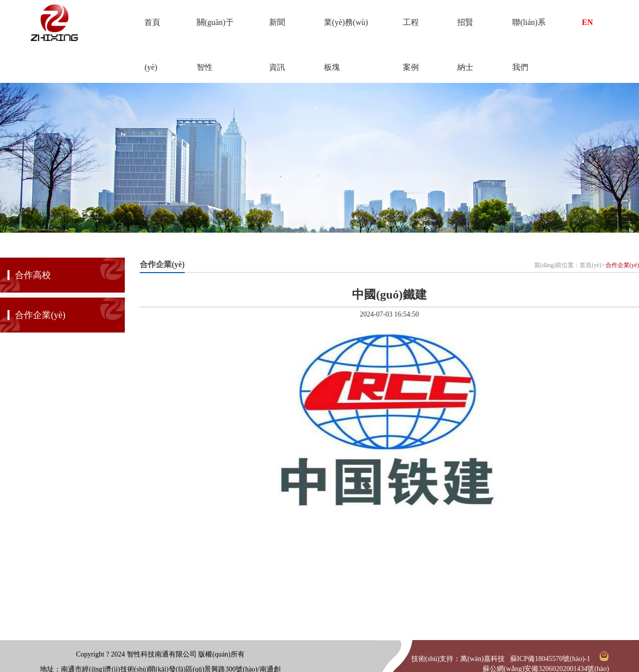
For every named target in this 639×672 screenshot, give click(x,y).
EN (588, 22)
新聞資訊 (277, 31)
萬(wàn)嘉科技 (482, 659)
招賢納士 (465, 31)
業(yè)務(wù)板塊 (346, 31)
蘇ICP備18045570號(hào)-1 (550, 659)
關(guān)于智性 (215, 31)
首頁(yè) (152, 31)
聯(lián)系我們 (529, 31)
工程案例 (411, 31)
